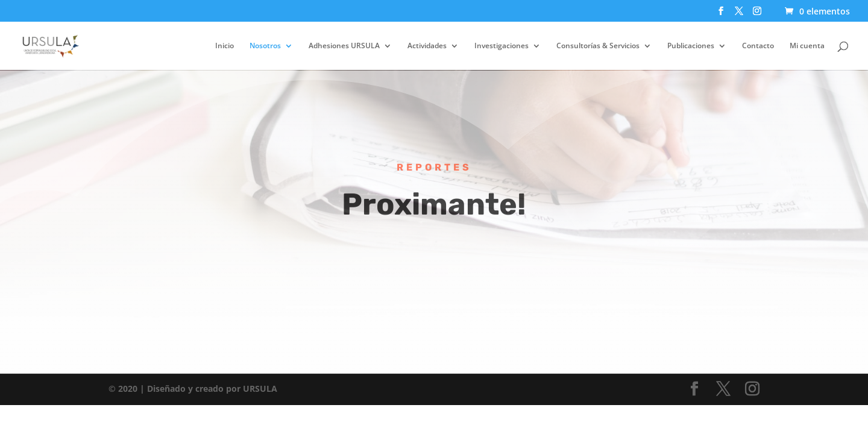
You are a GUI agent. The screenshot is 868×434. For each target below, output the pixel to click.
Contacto (758, 46)
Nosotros (265, 46)
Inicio (225, 46)
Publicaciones (691, 46)
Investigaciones (502, 46)
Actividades (427, 46)
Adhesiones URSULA (344, 46)
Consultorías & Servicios (598, 46)
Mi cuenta (807, 46)
